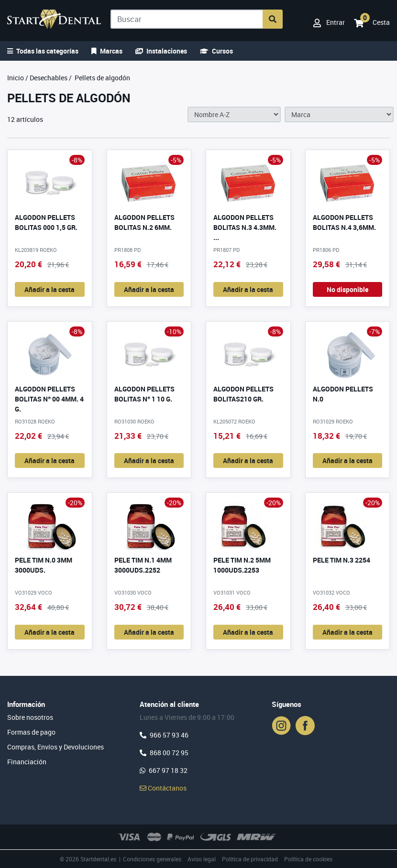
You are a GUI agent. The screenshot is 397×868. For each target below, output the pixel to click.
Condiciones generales (152, 859)
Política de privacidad (250, 859)
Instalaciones (161, 51)
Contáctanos (163, 788)
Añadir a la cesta (50, 289)
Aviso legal (202, 859)
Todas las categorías (43, 51)
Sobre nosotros (30, 717)
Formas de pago (31, 732)
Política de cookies (308, 859)
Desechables (49, 78)
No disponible (347, 289)
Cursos (216, 51)
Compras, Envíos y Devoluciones (55, 747)
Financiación (27, 762)
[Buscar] (187, 19)
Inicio (16, 78)
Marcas (107, 51)
